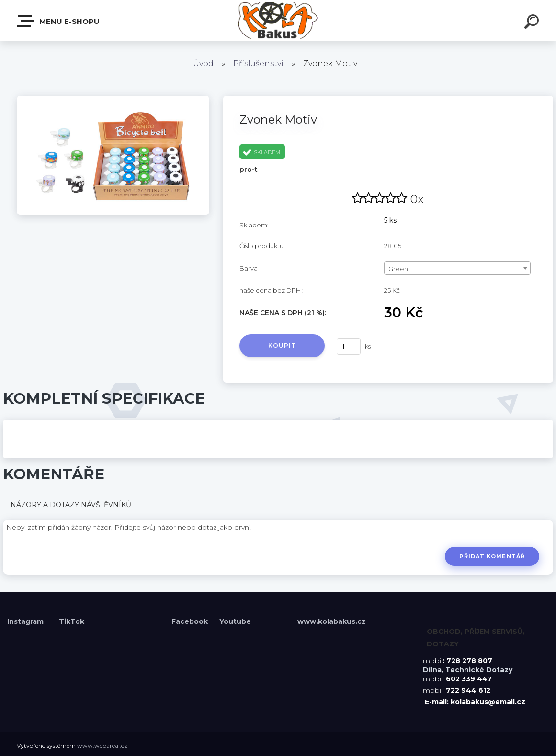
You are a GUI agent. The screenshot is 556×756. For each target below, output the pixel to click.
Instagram (26, 621)
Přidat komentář (492, 556)
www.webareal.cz (102, 746)
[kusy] (349, 346)
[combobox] (457, 268)
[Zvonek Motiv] (113, 99)
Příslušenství (258, 63)
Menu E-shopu (59, 21)
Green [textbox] (398, 269)
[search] (533, 23)
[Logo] (278, 20)
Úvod (203, 63)
